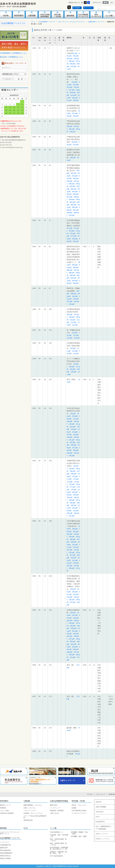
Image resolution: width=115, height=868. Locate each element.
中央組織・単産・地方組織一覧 (59, 836)
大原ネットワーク (102, 834)
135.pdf (75, 416)
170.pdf (75, 476)
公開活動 (27, 801)
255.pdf (69, 636)
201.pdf (76, 531)
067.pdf (76, 210)
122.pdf (75, 351)
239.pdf (73, 613)
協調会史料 (4, 848)
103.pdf (69, 301)
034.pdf (72, 132)
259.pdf (72, 641)
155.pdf (73, 445)
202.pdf (69, 534)
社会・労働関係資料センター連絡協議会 (104, 828)
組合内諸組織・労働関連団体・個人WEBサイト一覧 (59, 848)
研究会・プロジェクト (79, 805)
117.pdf (76, 335)
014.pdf (76, 85)
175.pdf (72, 484)
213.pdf (69, 550)
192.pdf (75, 508)
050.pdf (72, 186)
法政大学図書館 (101, 807)
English (78, 8)
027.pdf (75, 113)
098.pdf (73, 294)
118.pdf (69, 338)
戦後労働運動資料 (6, 853)
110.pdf (72, 320)
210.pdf (75, 545)
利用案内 (3, 808)
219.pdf (73, 558)
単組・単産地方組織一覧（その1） (58, 840)
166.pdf (72, 471)
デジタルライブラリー (79, 813)
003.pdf (76, 56)
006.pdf (72, 61)
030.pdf (69, 126)
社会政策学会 (100, 822)
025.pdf (76, 100)
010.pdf (73, 66)
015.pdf (69, 87)
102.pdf (76, 299)
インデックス (5, 842)
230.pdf (75, 592)
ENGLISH (112, 794)
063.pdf (73, 205)
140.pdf (72, 424)
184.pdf (69, 497)
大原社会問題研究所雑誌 (59, 801)
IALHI (26, 828)
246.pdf (72, 623)
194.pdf (76, 511)
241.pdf (75, 615)
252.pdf (75, 631)
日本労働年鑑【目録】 (79, 811)
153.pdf (72, 442)
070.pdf (72, 215)
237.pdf (72, 602)
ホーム (33, 22)
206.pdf (72, 539)
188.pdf (72, 503)
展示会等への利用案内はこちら (11, 57)
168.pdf (73, 474)
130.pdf (73, 372)
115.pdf (74, 333)
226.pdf (72, 568)
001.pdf (74, 53)
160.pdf (69, 453)
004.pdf (69, 59)
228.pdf (73, 589)
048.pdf (72, 184)
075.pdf (72, 233)
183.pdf (76, 495)
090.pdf (72, 275)
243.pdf (76, 618)
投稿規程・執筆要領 (57, 811)
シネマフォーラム (30, 811)
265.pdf (76, 649)
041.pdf (73, 173)
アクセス (89, 8)
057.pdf (69, 197)
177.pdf (72, 487)
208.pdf (73, 542)
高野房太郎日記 (5, 856)
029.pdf (76, 116)
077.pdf (73, 236)
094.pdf (75, 281)
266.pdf (69, 652)
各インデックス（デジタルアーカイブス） (72, 22)
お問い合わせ (54, 813)
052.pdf (73, 189)
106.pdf (69, 314)
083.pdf (75, 265)
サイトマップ (101, 794)
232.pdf (76, 594)
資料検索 (3, 828)
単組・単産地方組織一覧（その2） (58, 844)
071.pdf (69, 228)
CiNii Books (99, 812)
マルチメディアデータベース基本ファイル (10, 833)
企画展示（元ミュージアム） (33, 813)
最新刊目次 (54, 805)
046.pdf (69, 181)
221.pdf (75, 560)
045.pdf (76, 178)
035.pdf (74, 142)
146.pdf (75, 432)
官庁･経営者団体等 (56, 856)
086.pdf (69, 270)
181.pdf (75, 492)
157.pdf (75, 448)
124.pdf (76, 354)
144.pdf (73, 429)
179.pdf (73, 490)
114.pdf (75, 325)
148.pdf (76, 435)
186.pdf (72, 500)
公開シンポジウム (30, 808)
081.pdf (76, 241)
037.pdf (76, 145)
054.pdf (75, 192)
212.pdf (76, 547)
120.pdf (73, 348)
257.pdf (72, 639)
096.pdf (76, 283)
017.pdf (72, 90)
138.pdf (69, 421)
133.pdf (73, 414)
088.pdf (72, 273)
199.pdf (75, 529)
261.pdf (73, 644)
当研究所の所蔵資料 (7, 813)
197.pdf (72, 516)
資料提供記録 (28, 820)
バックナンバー (55, 808)
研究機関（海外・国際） (79, 836)
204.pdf (72, 537)
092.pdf (73, 278)
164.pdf (72, 469)
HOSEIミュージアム (102, 839)
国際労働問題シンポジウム (33, 805)
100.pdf (75, 296)
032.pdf (72, 129)
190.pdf (73, 505)
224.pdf (69, 566)
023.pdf (75, 98)
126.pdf (72, 367)
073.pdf (72, 231)
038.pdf (73, 158)
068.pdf (69, 213)
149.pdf (69, 437)
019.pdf (72, 92)
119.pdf (77, 338)
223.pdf (76, 563)
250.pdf (73, 628)
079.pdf (75, 239)
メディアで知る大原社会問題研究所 (35, 817)
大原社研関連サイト (57, 832)
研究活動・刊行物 (78, 801)
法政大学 (99, 802)
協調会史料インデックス (96, 22)
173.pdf (69, 482)
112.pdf (73, 322)
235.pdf (72, 600)
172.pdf (76, 479)
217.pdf (72, 555)
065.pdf (75, 207)
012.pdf (74, 82)
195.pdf (69, 513)
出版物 (74, 808)
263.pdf (75, 647)
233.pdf (69, 597)
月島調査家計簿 (5, 845)
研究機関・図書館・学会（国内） (79, 833)
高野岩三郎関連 (5, 858)
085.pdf (76, 268)
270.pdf (72, 657)
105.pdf (72, 304)
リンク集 (53, 828)
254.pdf (76, 634)
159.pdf (76, 450)
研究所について (5, 805)
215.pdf (72, 552)
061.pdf (72, 202)
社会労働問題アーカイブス (13, 23)
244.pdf (69, 620)
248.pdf (72, 626)
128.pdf (72, 369)
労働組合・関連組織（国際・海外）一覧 (58, 853)
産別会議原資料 (5, 850)
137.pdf (76, 419)
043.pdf (75, 176)
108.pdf (72, 317)
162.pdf (72, 456)
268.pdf (72, 655)
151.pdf (72, 440)
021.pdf (73, 95)
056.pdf (76, 194)
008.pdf (72, 64)
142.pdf (72, 427)
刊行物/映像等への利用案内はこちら (13, 53)
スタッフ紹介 (5, 811)
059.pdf (72, 199)
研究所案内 (4, 801)
